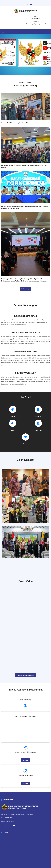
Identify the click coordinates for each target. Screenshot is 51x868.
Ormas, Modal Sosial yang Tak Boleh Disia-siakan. (18, 123)
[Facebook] (2, 827)
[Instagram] (10, 827)
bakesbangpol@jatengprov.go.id (36, 24)
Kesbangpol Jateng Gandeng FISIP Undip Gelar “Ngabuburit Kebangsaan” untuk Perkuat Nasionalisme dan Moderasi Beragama (24, 280)
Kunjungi (25, 761)
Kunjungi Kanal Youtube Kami (25, 676)
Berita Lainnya (26, 289)
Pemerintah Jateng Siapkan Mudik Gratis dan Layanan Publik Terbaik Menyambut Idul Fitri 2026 (24, 207)
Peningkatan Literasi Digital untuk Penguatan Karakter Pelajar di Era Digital (24, 167)
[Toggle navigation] (3, 32)
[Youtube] (14, 827)
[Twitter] (6, 827)
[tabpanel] (25, 55)
